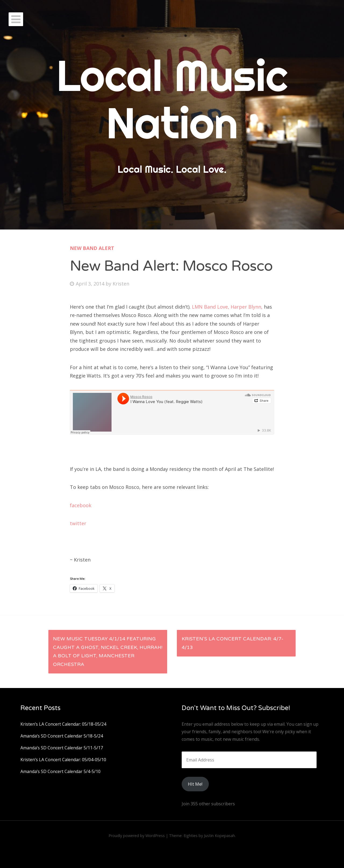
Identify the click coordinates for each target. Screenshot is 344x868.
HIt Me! (195, 784)
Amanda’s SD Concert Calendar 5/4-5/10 (60, 771)
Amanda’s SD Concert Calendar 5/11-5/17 (62, 748)
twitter (79, 523)
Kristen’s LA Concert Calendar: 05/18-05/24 (63, 724)
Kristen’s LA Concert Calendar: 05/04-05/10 (63, 760)
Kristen (121, 284)
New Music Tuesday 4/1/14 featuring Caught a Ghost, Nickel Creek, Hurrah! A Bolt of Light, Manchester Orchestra (108, 652)
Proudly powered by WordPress (137, 836)
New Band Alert (92, 248)
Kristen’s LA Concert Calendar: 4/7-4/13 (232, 643)
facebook (81, 505)
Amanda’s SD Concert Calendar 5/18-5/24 (62, 736)
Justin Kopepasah (219, 836)
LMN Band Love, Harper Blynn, (227, 307)
